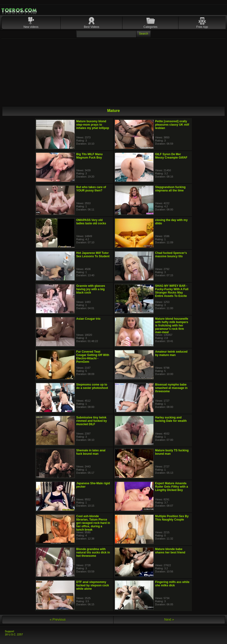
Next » (169, 619)
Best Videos (92, 27)
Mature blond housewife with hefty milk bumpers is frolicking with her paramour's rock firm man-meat (172, 325)
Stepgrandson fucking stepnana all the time (170, 189)
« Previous (58, 619)
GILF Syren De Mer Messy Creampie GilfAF (171, 156)
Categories (151, 27)
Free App (202, 27)
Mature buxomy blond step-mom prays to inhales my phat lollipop (93, 125)
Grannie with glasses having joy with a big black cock (91, 289)
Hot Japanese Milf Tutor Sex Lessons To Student (93, 255)
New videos (31, 27)
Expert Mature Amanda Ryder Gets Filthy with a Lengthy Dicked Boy (172, 487)
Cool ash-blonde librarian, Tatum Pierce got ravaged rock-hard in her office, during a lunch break (93, 523)
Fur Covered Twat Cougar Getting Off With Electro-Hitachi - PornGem (93, 357)
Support (9, 631)
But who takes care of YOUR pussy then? (91, 189)
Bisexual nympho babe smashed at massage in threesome (171, 388)
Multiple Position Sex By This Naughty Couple (172, 518)
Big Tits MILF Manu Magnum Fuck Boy (89, 156)
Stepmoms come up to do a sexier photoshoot (92, 386)
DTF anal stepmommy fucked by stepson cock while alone (93, 585)
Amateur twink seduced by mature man (171, 353)
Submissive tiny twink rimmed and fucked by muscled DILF (91, 421)
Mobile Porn (19, 10)
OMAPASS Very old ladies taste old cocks (91, 222)
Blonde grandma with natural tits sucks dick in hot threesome (93, 552)
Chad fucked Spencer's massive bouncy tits (171, 255)
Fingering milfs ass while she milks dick (172, 584)
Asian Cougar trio (88, 319)
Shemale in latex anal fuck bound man (91, 452)
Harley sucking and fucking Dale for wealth (171, 419)
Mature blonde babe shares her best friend (170, 551)
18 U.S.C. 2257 (14, 634)
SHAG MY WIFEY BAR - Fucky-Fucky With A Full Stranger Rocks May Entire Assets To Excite (172, 291)
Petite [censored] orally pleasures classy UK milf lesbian (172, 125)
